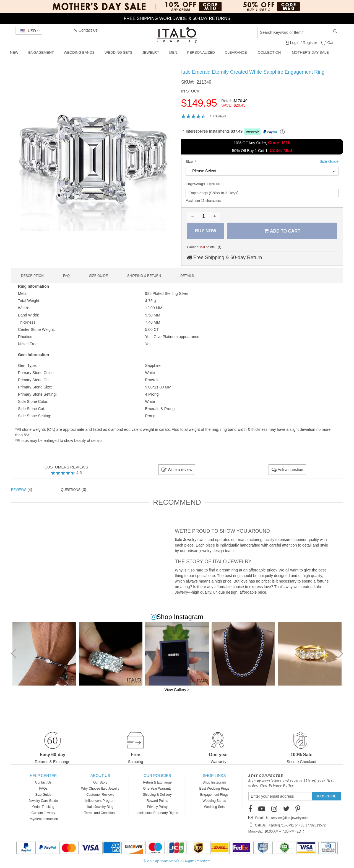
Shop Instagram (214, 782)
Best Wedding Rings (214, 789)
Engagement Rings (214, 795)
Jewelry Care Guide (43, 801)
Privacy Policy (157, 807)
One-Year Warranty (157, 789)
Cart (330, 42)
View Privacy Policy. (277, 785)
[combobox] (299, 32)
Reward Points (157, 801)
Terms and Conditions (100, 813)
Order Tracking (43, 807)
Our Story (100, 782)
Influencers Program (100, 801)
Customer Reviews (100, 795)
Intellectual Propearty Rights (157, 813)
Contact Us (86, 30)
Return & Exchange (157, 782)
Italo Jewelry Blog (100, 807)
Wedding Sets (214, 807)
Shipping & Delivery (157, 795)
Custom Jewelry (43, 813)
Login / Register (301, 43)
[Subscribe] (326, 796)
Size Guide (43, 795)
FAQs (43, 789)
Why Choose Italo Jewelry (100, 789)
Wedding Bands (214, 801)
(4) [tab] (22, 490)
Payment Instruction (43, 819)
